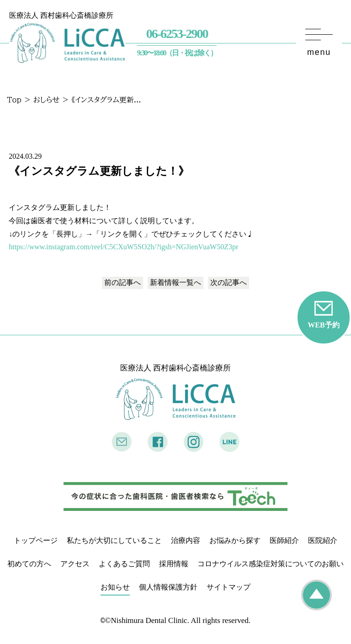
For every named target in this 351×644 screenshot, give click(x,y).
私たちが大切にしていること (114, 540)
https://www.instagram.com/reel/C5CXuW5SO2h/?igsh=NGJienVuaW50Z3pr (123, 247)
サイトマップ (229, 587)
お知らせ (115, 587)
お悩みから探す (235, 540)
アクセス (75, 564)
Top (14, 100)
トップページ (36, 540)
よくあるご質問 (124, 564)
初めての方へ (29, 564)
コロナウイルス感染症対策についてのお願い (271, 564)
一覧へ (175, 282)
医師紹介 (284, 540)
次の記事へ (229, 282)
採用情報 (174, 564)
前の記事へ (122, 282)
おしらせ (46, 100)
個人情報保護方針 (168, 587)
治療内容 (186, 540)
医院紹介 (323, 540)
